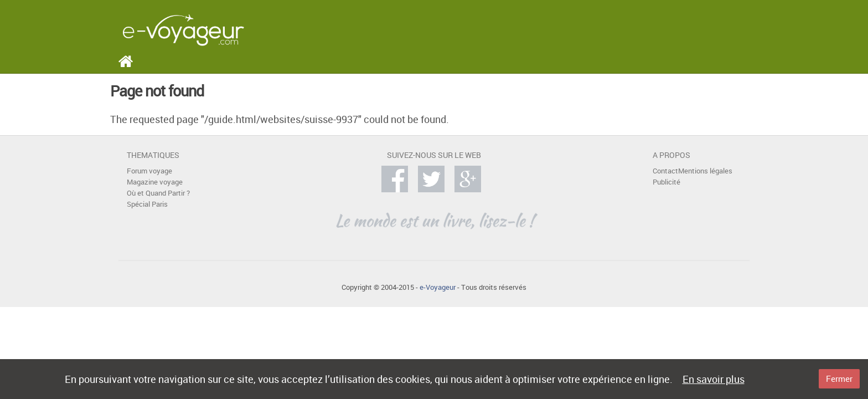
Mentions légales (705, 171)
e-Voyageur (438, 287)
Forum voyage (149, 171)
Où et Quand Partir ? (158, 193)
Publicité (666, 182)
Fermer (839, 378)
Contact (665, 171)
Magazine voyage (155, 182)
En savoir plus (714, 379)
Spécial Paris (147, 204)
